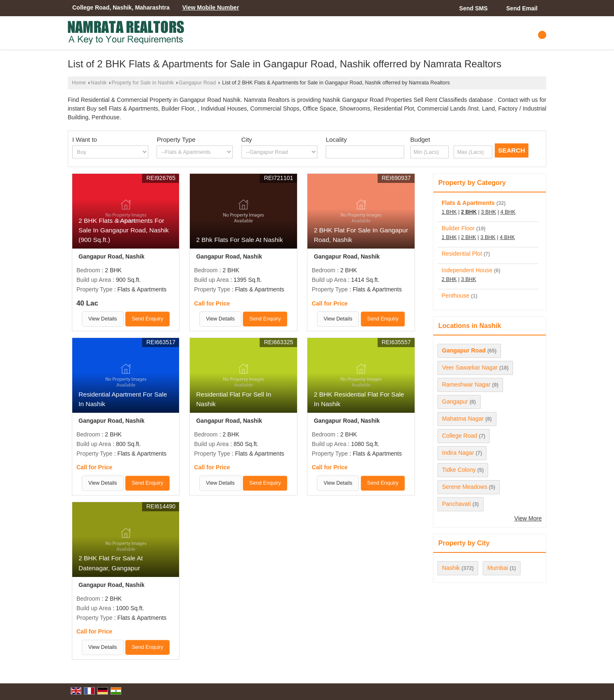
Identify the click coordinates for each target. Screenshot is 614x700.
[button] (211, 7)
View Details (103, 319)
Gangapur (455, 402)
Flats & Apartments (468, 203)
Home (79, 83)
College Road (460, 436)
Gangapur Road (197, 83)
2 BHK (469, 212)
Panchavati (456, 504)
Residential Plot (462, 254)
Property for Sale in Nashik (143, 83)
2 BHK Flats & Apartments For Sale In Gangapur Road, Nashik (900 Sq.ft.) (124, 230)
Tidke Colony (459, 470)
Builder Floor (458, 228)
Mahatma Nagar (463, 419)
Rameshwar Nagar (466, 385)
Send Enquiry (147, 319)
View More (528, 518)
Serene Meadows (465, 487)
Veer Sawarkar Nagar (470, 367)
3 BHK (489, 212)
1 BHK (449, 212)
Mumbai (498, 568)
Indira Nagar (458, 453)
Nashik (99, 83)
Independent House (467, 270)
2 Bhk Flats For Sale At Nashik (239, 240)
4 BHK (508, 212)
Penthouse (456, 296)
